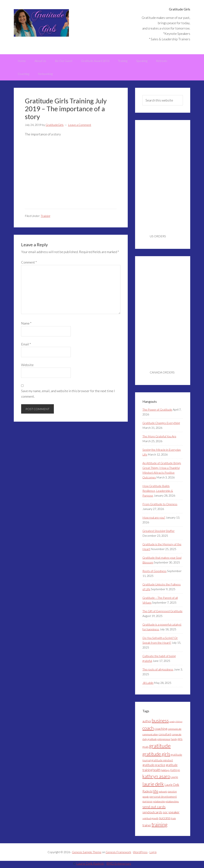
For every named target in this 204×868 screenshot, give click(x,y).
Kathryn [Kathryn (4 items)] (175, 772)
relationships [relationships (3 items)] (172, 803)
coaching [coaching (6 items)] (161, 730)
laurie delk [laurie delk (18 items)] (153, 786)
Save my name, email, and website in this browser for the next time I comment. (68, 395)
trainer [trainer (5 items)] (147, 827)
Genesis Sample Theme (87, 854)
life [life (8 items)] (156, 793)
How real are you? (154, 519)
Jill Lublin (148, 684)
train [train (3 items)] (173, 820)
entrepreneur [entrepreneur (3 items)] (164, 741)
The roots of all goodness (158, 671)
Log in (153, 854)
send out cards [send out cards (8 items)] (154, 808)
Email (26, 346)
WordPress (140, 854)
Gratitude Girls (41, 23)
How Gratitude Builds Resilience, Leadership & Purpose (158, 492)
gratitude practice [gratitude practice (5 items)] (154, 767)
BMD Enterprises (119, 865)
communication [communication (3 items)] (150, 736)
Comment (29, 264)
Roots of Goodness (154, 573)
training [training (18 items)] (160, 826)
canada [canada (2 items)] (172, 723)
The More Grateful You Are (159, 438)
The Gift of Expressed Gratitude (162, 613)
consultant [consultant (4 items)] (165, 736)
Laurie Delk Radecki (90, 865)
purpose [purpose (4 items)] (147, 803)
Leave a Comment (80, 126)
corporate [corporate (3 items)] (177, 736)
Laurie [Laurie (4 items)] (174, 779)
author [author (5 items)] (147, 723)
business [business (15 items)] (160, 722)
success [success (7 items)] (165, 820)
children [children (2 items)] (179, 723)
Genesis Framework (118, 854)
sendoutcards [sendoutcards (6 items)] (152, 814)
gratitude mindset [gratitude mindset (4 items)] (162, 762)
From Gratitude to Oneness (160, 506)
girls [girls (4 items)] (180, 741)
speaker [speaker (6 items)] (174, 814)
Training (45, 217)
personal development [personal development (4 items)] (163, 798)
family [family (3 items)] (174, 741)
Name (26, 325)
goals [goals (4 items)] (146, 749)
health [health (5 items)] (157, 772)
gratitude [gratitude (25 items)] (160, 748)
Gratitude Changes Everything (161, 424)
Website (27, 366)
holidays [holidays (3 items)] (165, 772)
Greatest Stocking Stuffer (159, 532)
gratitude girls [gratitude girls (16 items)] (156, 755)
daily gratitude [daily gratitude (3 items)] (150, 741)
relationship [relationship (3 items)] (159, 803)
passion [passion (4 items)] (172, 793)
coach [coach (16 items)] (148, 730)
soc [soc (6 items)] (165, 814)
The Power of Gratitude (157, 411)
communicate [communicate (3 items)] (175, 731)
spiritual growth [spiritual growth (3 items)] (150, 820)
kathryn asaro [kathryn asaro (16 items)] (156, 778)
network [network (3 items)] (163, 793)
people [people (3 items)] (146, 798)
